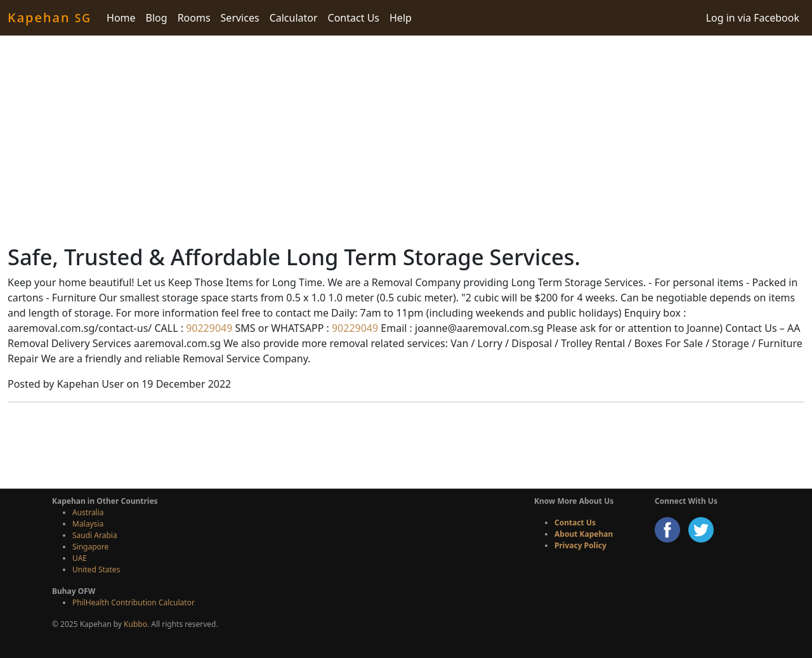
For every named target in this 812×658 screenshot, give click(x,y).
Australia (88, 512)
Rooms (194, 18)
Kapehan (49, 17)
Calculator (294, 18)
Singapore (90, 547)
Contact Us (354, 18)
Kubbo (135, 624)
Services (240, 18)
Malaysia (88, 524)
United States (96, 569)
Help (401, 18)
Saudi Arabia (95, 535)
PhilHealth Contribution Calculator (134, 602)
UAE (80, 558)
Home (121, 18)
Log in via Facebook (753, 18)
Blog (157, 18)
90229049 (208, 328)
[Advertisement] (406, 140)
